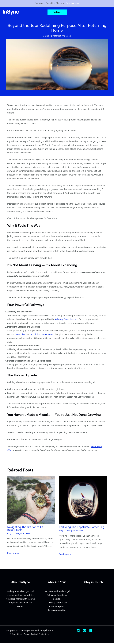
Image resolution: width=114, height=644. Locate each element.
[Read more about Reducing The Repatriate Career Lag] (83, 500)
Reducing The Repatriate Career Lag (82, 528)
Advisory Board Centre (66, 320)
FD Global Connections (42, 335)
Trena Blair (20, 335)
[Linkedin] (78, 631)
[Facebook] (91, 631)
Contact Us (44, 635)
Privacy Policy (30, 635)
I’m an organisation (57, 611)
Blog (47, 37)
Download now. (73, 4)
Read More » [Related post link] (13, 554)
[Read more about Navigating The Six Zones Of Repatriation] (31, 500)
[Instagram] (84, 631)
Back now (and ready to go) (57, 592)
